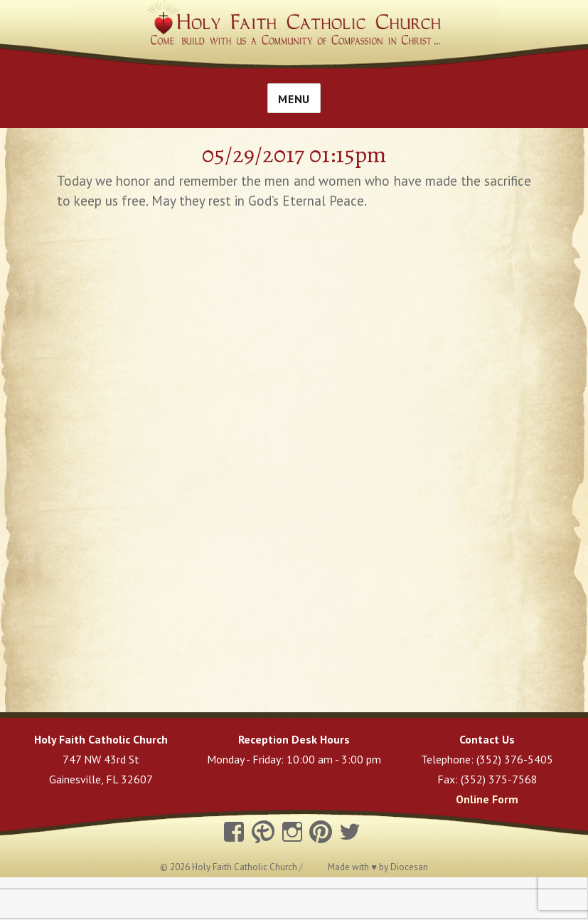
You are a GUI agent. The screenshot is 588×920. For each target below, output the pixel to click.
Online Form (487, 799)
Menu (294, 99)
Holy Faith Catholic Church (246, 867)
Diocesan (409, 867)
